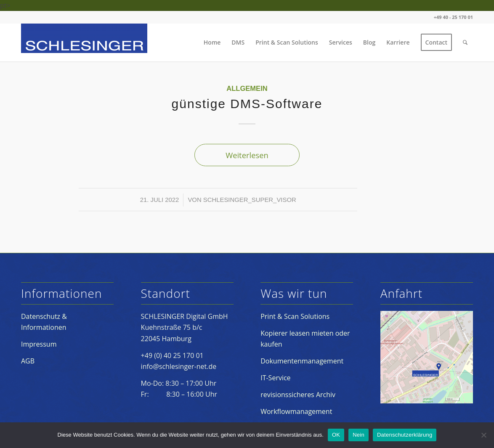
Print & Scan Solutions (295, 316)
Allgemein (247, 89)
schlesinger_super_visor (250, 200)
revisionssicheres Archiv (298, 395)
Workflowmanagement (296, 411)
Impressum (39, 344)
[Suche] (465, 42)
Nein (359, 435)
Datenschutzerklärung (405, 435)
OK (336, 435)
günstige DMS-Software (247, 104)
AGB (28, 361)
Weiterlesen (247, 155)
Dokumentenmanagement (302, 361)
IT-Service (275, 378)
